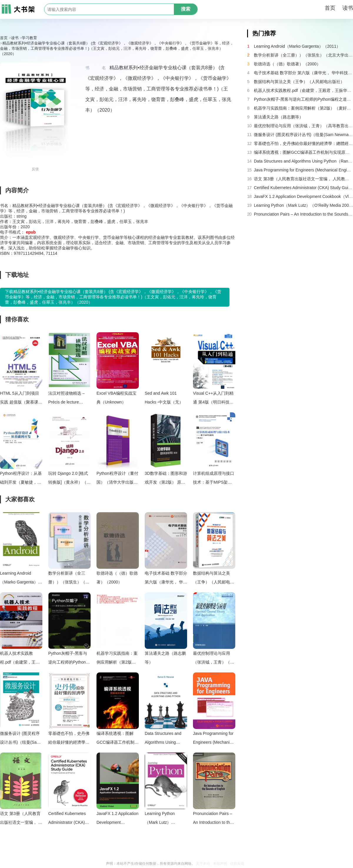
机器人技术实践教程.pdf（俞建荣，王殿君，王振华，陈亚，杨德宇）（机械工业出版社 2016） (21, 659)
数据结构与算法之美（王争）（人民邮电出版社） (214, 579)
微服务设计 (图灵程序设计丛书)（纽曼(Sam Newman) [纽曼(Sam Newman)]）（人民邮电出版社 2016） (20, 739)
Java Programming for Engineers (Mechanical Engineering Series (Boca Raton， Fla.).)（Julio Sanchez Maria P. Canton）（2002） (214, 739)
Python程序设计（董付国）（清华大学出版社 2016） (117, 479)
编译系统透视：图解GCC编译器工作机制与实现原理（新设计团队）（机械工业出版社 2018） (118, 739)
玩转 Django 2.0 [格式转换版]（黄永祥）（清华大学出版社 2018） (69, 479)
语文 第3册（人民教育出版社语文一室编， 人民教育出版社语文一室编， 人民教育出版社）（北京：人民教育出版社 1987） (21, 819)
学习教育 (29, 38)
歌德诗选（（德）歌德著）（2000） (117, 578)
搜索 (186, 9)
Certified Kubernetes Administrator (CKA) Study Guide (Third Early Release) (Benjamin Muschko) (67, 819)
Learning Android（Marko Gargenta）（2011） (19, 579)
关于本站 (203, 864)
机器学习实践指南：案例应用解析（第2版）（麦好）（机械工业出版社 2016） (117, 659)
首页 (330, 8)
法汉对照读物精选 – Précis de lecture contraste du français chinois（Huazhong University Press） (67, 399)
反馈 (35, 169)
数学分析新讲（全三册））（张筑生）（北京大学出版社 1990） (69, 579)
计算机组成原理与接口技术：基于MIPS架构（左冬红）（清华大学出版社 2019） (214, 479)
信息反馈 (237, 864)
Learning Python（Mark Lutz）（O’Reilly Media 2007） (160, 819)
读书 (348, 8)
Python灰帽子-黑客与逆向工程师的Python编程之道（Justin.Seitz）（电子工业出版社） (69, 659)
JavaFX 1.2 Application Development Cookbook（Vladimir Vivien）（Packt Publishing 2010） (117, 819)
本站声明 (220, 864)
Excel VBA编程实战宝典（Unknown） (116, 398)
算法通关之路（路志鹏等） (165, 658)
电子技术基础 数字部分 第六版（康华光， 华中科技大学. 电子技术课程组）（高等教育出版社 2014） (166, 579)
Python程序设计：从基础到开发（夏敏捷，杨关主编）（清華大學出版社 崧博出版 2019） (21, 479)
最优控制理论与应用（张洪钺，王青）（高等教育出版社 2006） (214, 659)
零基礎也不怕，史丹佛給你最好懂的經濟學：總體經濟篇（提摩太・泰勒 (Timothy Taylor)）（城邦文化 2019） (69, 739)
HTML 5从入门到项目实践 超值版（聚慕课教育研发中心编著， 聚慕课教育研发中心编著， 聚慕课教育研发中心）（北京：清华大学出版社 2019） (21, 399)
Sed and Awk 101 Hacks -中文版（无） (164, 398)
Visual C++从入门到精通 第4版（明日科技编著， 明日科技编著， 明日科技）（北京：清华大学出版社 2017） (214, 399)
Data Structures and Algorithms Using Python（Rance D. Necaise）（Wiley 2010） (163, 739)
